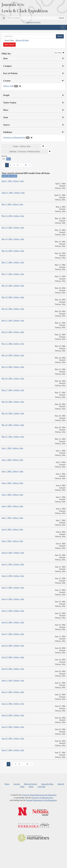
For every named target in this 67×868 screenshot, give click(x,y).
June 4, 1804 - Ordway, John (12, 483)
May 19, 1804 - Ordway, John (13, 297)
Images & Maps (47, 784)
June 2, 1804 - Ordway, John (12, 460)
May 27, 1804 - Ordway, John (13, 390)
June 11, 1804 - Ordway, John (13, 564)
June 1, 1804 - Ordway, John (12, 448)
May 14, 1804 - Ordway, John (13, 216)
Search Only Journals (9, 176)
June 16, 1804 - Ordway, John (13, 622)
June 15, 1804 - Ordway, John (13, 611)
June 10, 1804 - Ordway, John (13, 553)
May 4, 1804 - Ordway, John (12, 204)
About (31, 787)
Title (4, 159)
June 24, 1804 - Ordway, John (13, 715)
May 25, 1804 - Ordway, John (13, 367)
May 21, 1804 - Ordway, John (13, 321)
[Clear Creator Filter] (20, 86)
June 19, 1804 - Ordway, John (13, 657)
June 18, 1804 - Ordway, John (13, 646)
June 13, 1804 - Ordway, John (13, 588)
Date (9, 159)
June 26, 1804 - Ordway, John (13, 739)
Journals (17, 784)
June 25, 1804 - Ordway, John (13, 727)
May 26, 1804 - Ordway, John (13, 379)
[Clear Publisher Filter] (32, 138)
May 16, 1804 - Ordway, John (13, 239)
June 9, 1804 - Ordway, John (12, 541)
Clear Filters (59, 53)
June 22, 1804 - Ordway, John (13, 692)
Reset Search (9, 44)
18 (26, 165)
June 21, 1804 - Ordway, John (13, 681)
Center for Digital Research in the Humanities (39, 795)
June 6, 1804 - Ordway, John (12, 506)
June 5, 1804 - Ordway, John (12, 495)
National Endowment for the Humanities (41, 800)
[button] (43, 146)
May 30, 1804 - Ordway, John (13, 425)
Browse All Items (22, 40)
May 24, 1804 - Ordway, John (13, 355)
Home (7, 784)
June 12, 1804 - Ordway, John (13, 576)
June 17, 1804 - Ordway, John (13, 634)
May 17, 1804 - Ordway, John (13, 262)
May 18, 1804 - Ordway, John (13, 286)
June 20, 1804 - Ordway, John (13, 669)
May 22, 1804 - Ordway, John (13, 332)
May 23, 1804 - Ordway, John (13, 344)
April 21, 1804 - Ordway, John (13, 193)
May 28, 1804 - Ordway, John (13, 402)
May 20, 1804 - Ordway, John (13, 309)
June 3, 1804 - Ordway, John (12, 471)
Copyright (41, 787)
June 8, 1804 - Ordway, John (12, 529)
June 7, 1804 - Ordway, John (12, 518)
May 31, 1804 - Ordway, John (13, 437)
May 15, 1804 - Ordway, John (13, 228)
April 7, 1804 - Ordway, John (13, 181)
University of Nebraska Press (14, 137)
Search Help (9, 40)
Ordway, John (8, 86)
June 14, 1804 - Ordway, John (13, 599)
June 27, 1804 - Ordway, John (13, 750)
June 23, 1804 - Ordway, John (13, 704)
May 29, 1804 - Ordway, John (13, 413)
